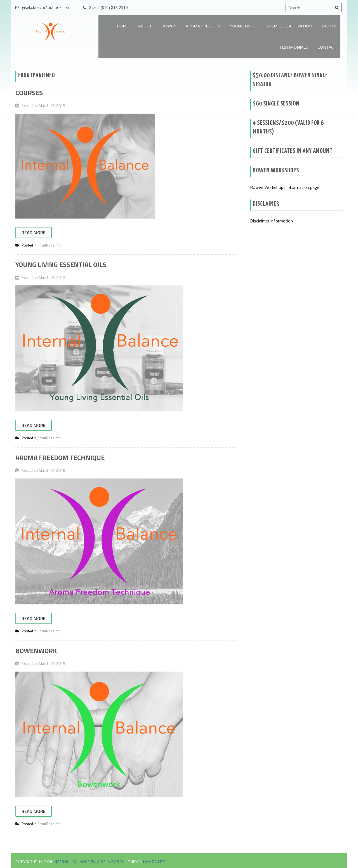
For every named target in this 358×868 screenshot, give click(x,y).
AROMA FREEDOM (203, 26)
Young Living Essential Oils (61, 264)
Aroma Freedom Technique (60, 458)
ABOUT (145, 26)
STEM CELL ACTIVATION (289, 26)
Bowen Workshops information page (285, 187)
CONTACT (327, 47)
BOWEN (169, 26)
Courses (29, 93)
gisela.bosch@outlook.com (46, 7)
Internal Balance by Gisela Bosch (90, 862)
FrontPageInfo (49, 245)
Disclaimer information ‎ (272, 221)
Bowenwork (36, 651)
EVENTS (329, 26)
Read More (34, 233)
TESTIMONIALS (294, 47)
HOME (123, 26)
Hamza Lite (154, 862)
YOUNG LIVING (243, 26)
